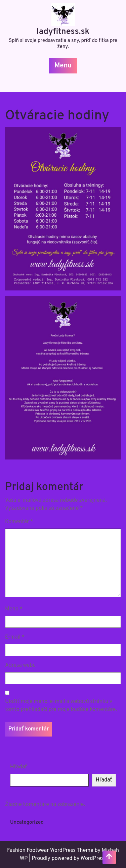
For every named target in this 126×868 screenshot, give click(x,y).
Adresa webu (20, 665)
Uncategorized (27, 823)
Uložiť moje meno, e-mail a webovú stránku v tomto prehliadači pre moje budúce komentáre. (61, 706)
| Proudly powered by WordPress (68, 859)
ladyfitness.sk (63, 32)
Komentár (19, 522)
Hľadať (19, 767)
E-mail (15, 637)
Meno (14, 609)
